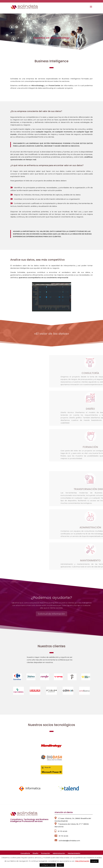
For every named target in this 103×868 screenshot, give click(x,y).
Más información (82, 861)
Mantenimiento (74, 853)
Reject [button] (60, 865)
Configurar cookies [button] (48, 865)
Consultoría (25, 853)
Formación (46, 853)
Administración (59, 853)
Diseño (35, 853)
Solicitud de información (51, 610)
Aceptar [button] (94, 861)
